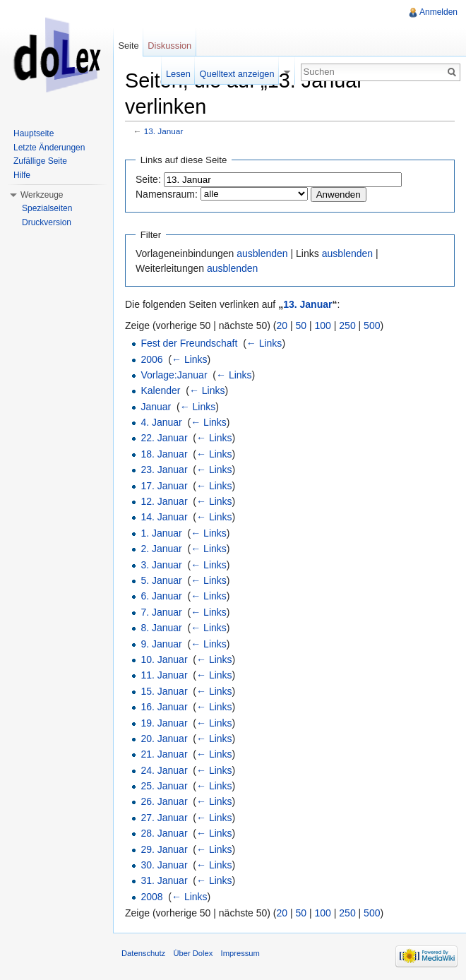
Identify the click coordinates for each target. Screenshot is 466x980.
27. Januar (164, 818)
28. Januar (164, 833)
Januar (156, 407)
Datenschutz (143, 953)
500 (372, 325)
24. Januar (164, 770)
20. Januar (164, 739)
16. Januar (164, 707)
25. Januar (164, 786)
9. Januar (161, 644)
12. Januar (164, 501)
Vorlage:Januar (174, 375)
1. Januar (161, 533)
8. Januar (161, 628)
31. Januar (164, 880)
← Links (264, 343)
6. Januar (161, 596)
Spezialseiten (47, 208)
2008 (151, 897)
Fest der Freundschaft (189, 343)
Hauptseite (34, 133)
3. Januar (161, 565)
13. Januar (164, 131)
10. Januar (164, 659)
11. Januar (164, 675)
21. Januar (164, 754)
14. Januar (164, 517)
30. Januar (164, 865)
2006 (151, 359)
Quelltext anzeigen (237, 74)
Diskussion (169, 46)
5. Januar (161, 580)
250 (347, 325)
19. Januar (164, 723)
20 (282, 325)
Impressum (240, 953)
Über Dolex (193, 953)
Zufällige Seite (40, 161)
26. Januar (164, 801)
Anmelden (438, 12)
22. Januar (164, 438)
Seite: (148, 179)
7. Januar (161, 612)
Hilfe (22, 175)
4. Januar (161, 422)
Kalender (160, 390)
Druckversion (47, 222)
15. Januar (164, 691)
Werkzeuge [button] (42, 195)
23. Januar (164, 470)
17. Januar (164, 486)
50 (301, 325)
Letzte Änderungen (49, 148)
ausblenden (262, 253)
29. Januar (164, 849)
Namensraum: (167, 194)
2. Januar (161, 549)
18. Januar (164, 454)
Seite (128, 46)
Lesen (178, 74)
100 (323, 325)
